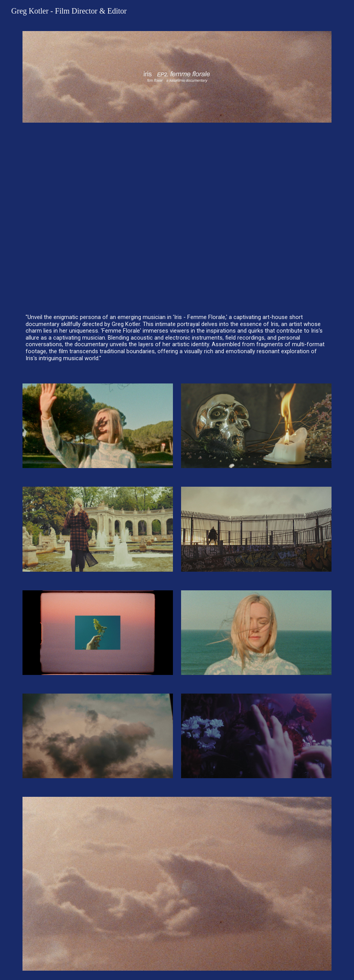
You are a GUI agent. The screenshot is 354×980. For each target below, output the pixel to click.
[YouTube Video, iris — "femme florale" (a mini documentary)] (177, 217)
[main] (177, 338)
